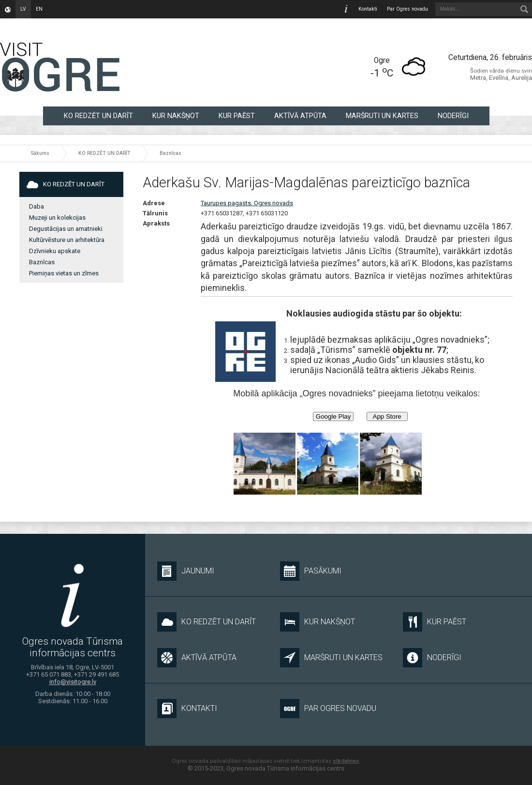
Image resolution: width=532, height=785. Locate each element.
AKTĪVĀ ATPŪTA (300, 116)
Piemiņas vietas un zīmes (64, 273)
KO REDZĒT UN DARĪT (98, 116)
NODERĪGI (453, 116)
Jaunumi (186, 571)
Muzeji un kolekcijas (57, 218)
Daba (37, 206)
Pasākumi (311, 571)
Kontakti (368, 9)
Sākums (40, 153)
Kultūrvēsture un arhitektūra (67, 240)
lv (23, 9)
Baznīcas (170, 153)
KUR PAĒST (237, 116)
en (39, 9)
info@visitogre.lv (73, 682)
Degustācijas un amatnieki (66, 229)
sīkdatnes (346, 761)
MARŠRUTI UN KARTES (382, 116)
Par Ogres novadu (407, 9)
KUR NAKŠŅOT (176, 116)
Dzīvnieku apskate (55, 251)
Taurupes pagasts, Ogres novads (247, 203)
